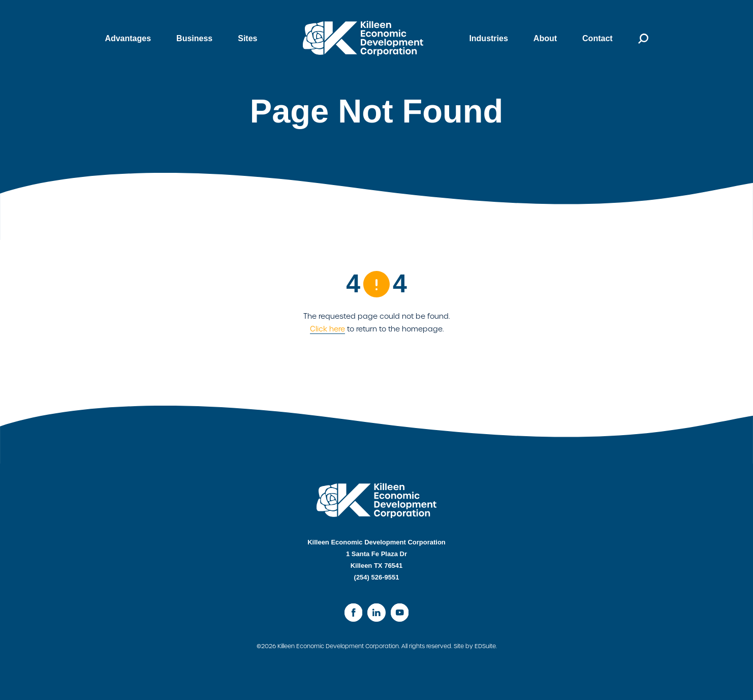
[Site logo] (363, 38)
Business (194, 38)
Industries (488, 38)
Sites (247, 38)
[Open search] (637, 39)
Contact (598, 38)
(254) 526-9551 (377, 577)
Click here (327, 329)
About (545, 38)
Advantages (128, 38)
